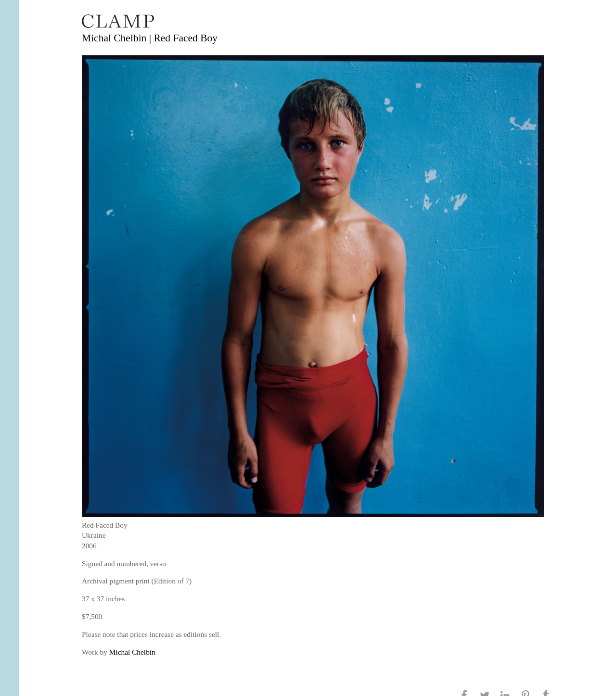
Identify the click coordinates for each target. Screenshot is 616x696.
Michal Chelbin (132, 652)
